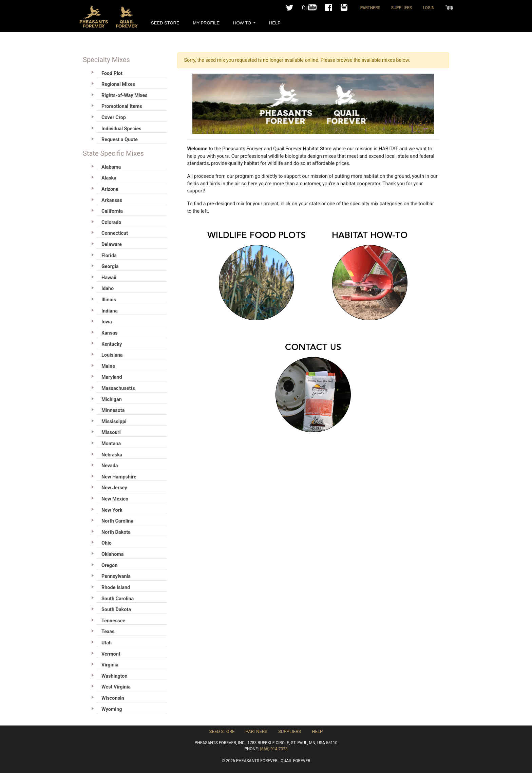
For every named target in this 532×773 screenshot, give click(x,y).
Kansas (109, 333)
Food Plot (112, 73)
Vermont (111, 654)
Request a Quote (120, 140)
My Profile (206, 23)
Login (429, 8)
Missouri (111, 432)
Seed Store (165, 23)
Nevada (110, 466)
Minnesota (113, 410)
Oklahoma (112, 554)
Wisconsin (113, 698)
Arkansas (112, 200)
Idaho (108, 289)
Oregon (109, 565)
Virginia (110, 665)
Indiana (110, 311)
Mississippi (114, 422)
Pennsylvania (116, 576)
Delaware (112, 244)
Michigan (112, 400)
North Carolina (117, 521)
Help (275, 23)
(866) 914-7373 (274, 749)
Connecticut (115, 233)
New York (112, 510)
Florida (109, 256)
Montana (111, 444)
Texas (108, 632)
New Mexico (115, 499)
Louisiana (112, 355)
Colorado (111, 222)
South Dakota (116, 610)
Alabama (111, 167)
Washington (114, 676)
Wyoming (112, 709)
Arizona (110, 189)
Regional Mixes (118, 84)
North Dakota (116, 532)
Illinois (109, 300)
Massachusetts (118, 388)
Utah (107, 643)
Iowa (107, 322)
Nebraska (112, 455)
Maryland (112, 377)
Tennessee (113, 621)
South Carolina (118, 599)
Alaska (109, 178)
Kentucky (112, 344)
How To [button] (243, 23)
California (112, 211)
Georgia (110, 267)
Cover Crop (114, 118)
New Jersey (114, 488)
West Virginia (116, 687)
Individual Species (121, 129)
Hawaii (109, 278)
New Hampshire (119, 477)
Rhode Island (116, 588)
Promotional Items (122, 106)
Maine (108, 366)
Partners (370, 8)
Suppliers (402, 8)
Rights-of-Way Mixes (125, 96)
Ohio (107, 543)
